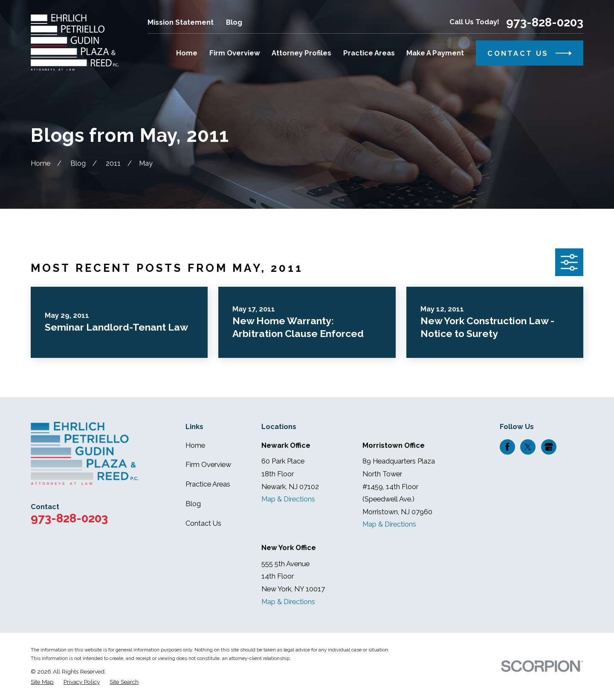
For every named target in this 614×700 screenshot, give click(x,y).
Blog (234, 22)
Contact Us (203, 523)
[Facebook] (507, 447)
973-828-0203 (545, 23)
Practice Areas (208, 484)
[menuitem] (42, 682)
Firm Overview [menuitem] (235, 53)
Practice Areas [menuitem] (369, 53)
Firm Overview (208, 465)
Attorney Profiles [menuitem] (301, 53)
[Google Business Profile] (549, 447)
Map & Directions (288, 499)
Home (195, 445)
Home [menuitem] (187, 53)
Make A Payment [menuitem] (435, 53)
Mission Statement (181, 22)
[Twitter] (528, 447)
